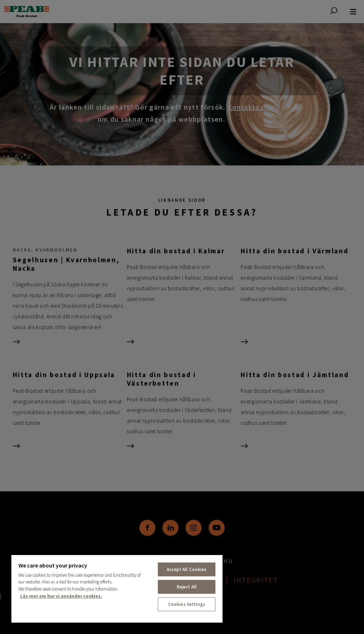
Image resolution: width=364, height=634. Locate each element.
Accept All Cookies (186, 569)
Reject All (187, 587)
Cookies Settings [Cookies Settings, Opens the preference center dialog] (187, 604)
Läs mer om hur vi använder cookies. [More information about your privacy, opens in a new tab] (61, 596)
